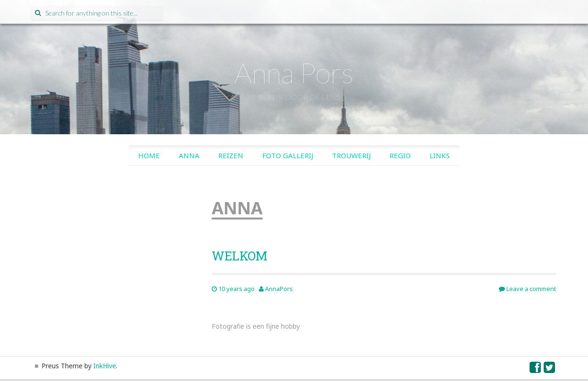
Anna (189, 155)
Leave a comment (527, 289)
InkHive (105, 366)
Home (149, 155)
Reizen (231, 155)
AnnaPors (279, 289)
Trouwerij (351, 155)
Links (440, 155)
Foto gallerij (288, 155)
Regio (400, 155)
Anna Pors (294, 73)
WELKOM (240, 256)
